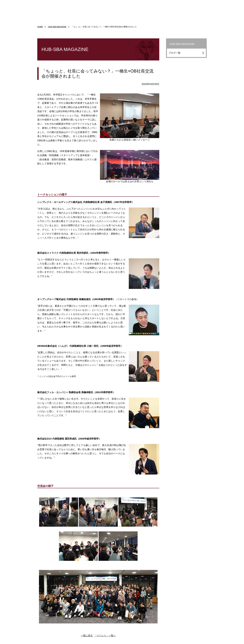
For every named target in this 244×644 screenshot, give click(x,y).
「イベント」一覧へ (105, 636)
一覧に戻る (87, 636)
